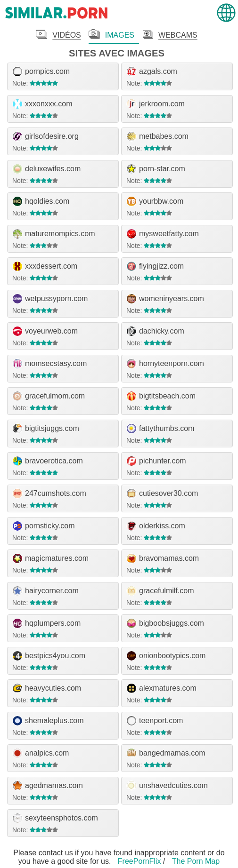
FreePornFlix (140, 861)
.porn (57, 13)
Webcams (178, 35)
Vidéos (66, 35)
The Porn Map (196, 861)
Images (120, 35)
